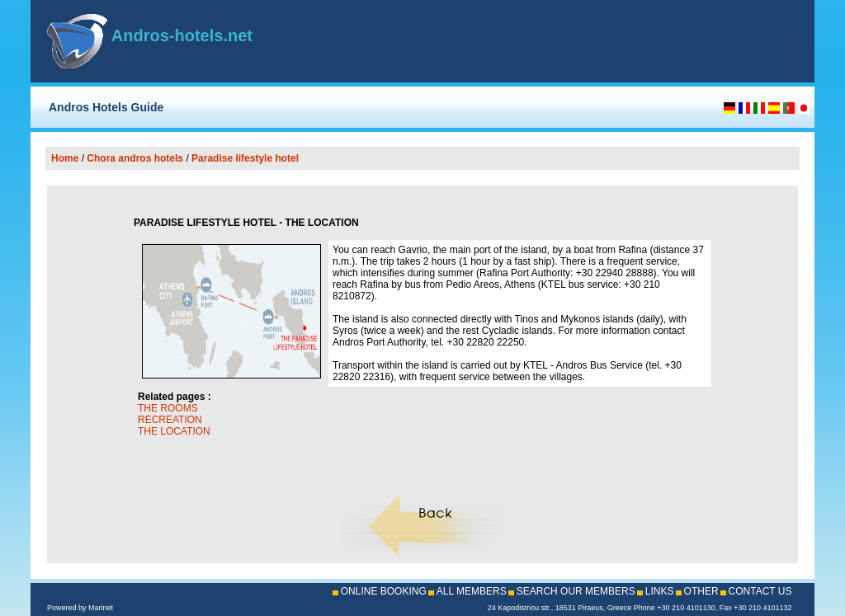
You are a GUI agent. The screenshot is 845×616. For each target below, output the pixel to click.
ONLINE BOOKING (384, 591)
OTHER (701, 591)
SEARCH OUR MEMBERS (576, 591)
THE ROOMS (168, 408)
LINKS (660, 591)
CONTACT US (760, 591)
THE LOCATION (174, 431)
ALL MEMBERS (472, 591)
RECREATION (170, 420)
